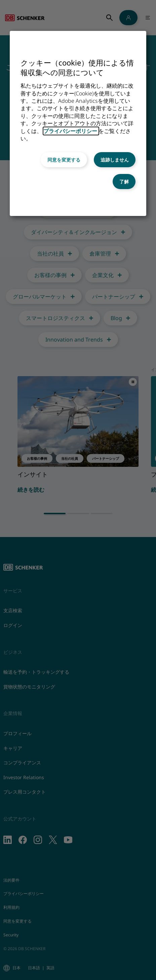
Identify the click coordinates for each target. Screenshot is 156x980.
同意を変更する (64, 160)
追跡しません (115, 160)
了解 (124, 182)
